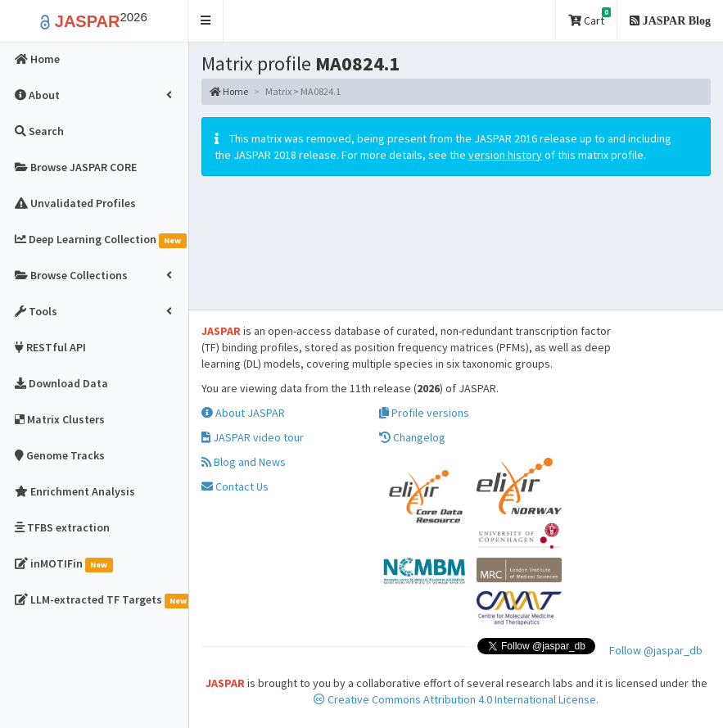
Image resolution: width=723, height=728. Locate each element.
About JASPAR (243, 413)
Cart (590, 18)
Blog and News (244, 462)
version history (505, 155)
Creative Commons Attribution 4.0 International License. (456, 699)
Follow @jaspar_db (656, 650)
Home (229, 91)
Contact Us (235, 486)
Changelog (412, 437)
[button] (206, 21)
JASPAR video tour (253, 437)
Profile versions (424, 413)
